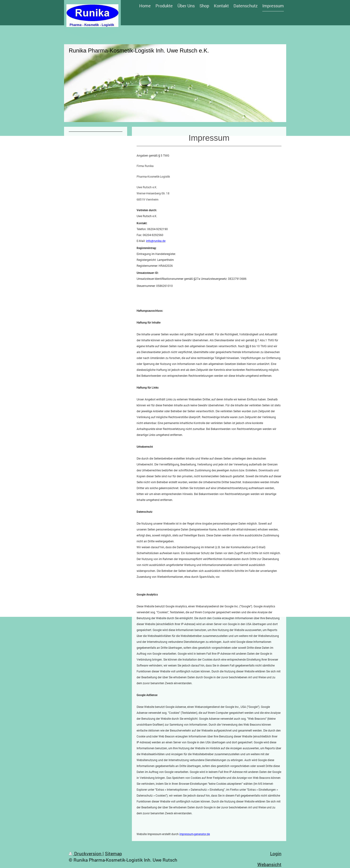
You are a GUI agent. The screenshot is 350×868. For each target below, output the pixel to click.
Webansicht (269, 864)
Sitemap (113, 853)
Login (276, 853)
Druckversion (86, 853)
